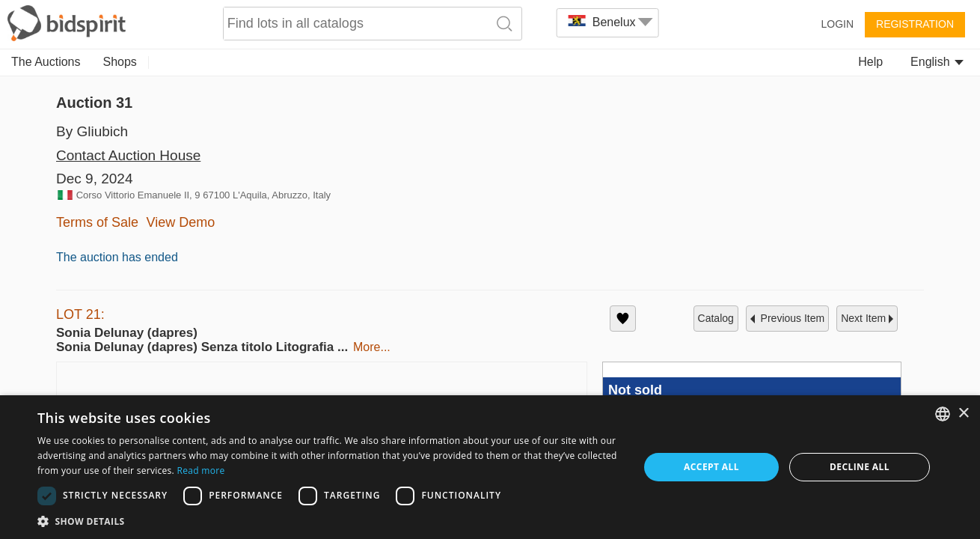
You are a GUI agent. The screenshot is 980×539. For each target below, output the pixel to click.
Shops (120, 62)
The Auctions (46, 62)
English (937, 62)
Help (870, 62)
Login (837, 24)
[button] (37, 502)
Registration (915, 24)
